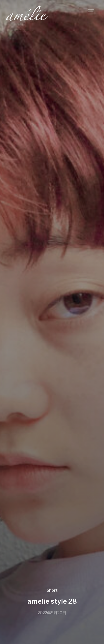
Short (52, 590)
